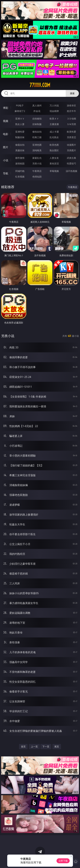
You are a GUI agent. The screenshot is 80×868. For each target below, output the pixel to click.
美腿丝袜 (20, 150)
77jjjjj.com (40, 85)
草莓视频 (54, 171)
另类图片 (71, 150)
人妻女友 (54, 158)
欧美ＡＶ (54, 119)
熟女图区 (54, 150)
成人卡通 (54, 132)
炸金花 (37, 111)
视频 (6, 121)
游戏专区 (71, 105)
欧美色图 (54, 145)
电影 (6, 134)
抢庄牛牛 (71, 111)
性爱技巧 (71, 163)
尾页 (57, 746)
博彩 (6, 108)
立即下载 (63, 861)
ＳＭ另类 (71, 124)
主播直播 (54, 124)
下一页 (46, 746)
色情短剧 (37, 177)
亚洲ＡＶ (20, 119)
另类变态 (71, 137)
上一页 (34, 746)
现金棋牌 (54, 111)
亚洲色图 (37, 145)
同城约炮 (20, 171)
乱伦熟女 (54, 137)
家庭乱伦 (37, 158)
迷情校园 (20, 163)
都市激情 (20, 158)
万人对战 (54, 105)
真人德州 (37, 105)
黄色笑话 (54, 163)
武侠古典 (71, 158)
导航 (6, 173)
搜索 (72, 93)
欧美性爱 (71, 132)
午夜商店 (37, 171)
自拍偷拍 (37, 119)
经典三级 (37, 137)
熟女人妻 (20, 124)
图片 (6, 147)
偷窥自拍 (20, 145)
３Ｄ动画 (71, 119)
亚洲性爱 (20, 132)
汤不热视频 (71, 171)
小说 (6, 160)
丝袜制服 (37, 124)
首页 (23, 746)
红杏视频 (20, 177)
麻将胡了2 (20, 111)
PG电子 (20, 105)
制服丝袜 (20, 137)
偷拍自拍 (37, 132)
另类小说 (37, 163)
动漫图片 (71, 145)
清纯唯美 (37, 150)
